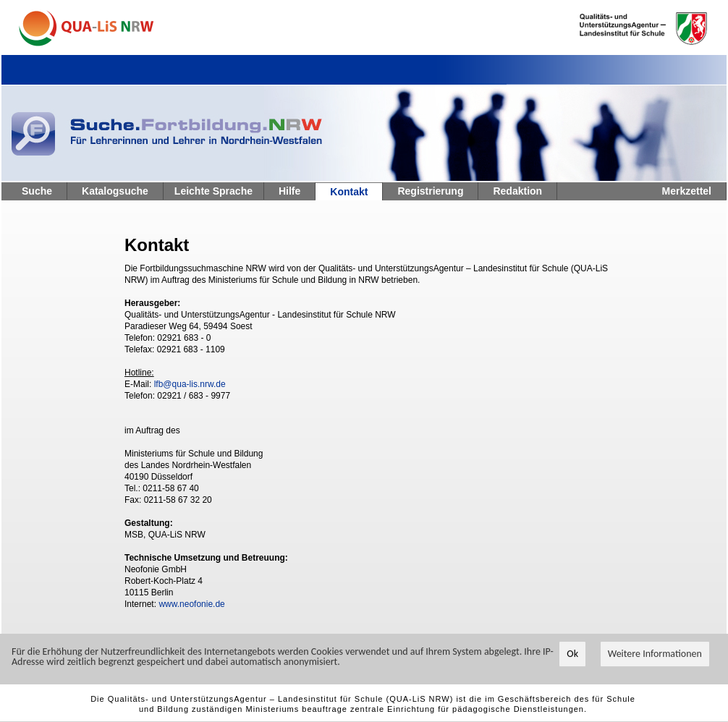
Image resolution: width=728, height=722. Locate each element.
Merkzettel (687, 191)
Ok (572, 654)
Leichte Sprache (213, 191)
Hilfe (289, 191)
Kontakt (349, 192)
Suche (37, 191)
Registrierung (430, 191)
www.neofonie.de (191, 604)
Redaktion (517, 191)
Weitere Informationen (655, 654)
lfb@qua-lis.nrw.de (190, 384)
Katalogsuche (115, 191)
